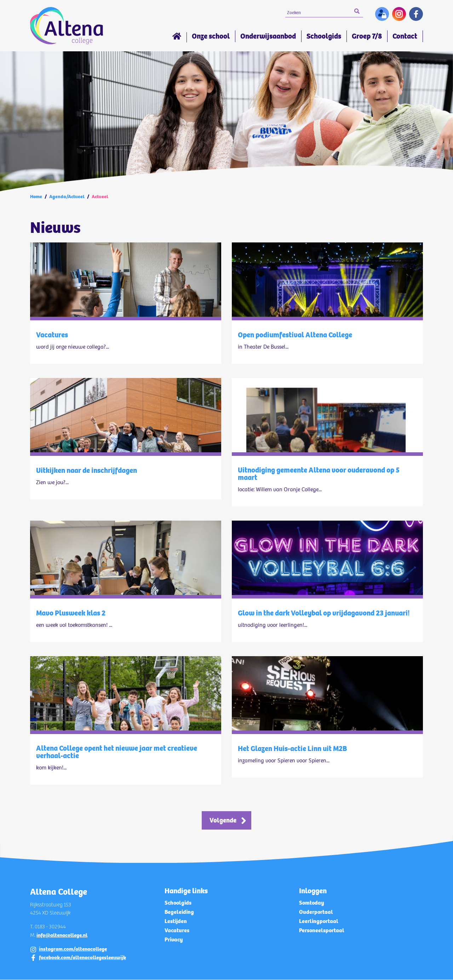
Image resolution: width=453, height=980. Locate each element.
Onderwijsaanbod (268, 36)
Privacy (174, 940)
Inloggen (382, 14)
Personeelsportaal (322, 931)
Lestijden (176, 921)
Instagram (399, 14)
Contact (405, 36)
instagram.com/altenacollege (73, 950)
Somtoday (312, 903)
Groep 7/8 (367, 36)
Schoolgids (324, 36)
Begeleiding (179, 912)
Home (177, 37)
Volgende (223, 821)
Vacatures (177, 931)
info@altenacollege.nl (62, 935)
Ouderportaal (316, 912)
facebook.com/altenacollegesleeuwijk (82, 958)
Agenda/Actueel (67, 197)
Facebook (416, 14)
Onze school (211, 36)
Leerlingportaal (319, 921)
